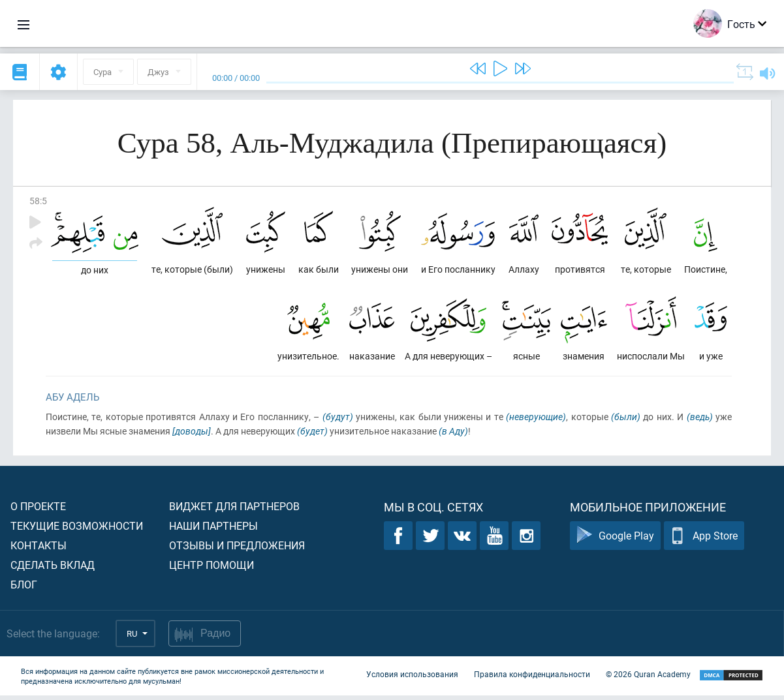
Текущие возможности (77, 530)
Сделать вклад (53, 569)
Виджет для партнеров (234, 510)
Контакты (39, 550)
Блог (24, 589)
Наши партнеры (213, 530)
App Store (704, 540)
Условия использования (412, 679)
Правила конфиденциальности (532, 679)
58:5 (38, 201)
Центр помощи (212, 569)
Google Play (615, 540)
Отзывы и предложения (237, 550)
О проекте (38, 510)
